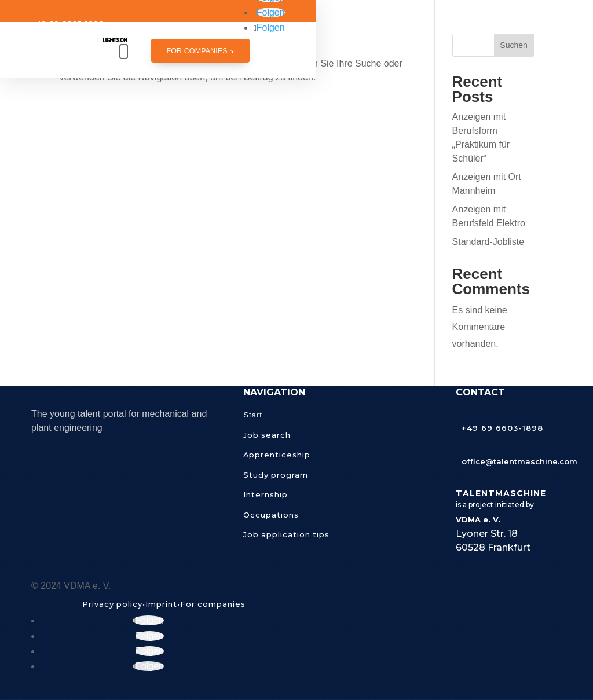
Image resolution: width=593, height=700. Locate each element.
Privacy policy (112, 604)
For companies (197, 51)
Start (252, 415)
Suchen (513, 45)
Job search (267, 435)
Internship (266, 494)
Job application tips (286, 534)
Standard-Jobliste (488, 242)
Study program (276, 475)
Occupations (271, 515)
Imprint (161, 604)
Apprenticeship (277, 455)
